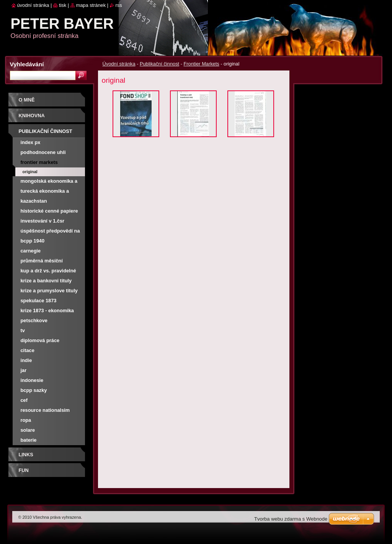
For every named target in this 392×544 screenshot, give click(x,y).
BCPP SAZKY (34, 390)
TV (23, 330)
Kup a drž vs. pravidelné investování (48, 272)
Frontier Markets (202, 64)
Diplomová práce (40, 340)
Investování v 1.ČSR (43, 221)
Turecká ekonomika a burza (45, 192)
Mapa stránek (91, 5)
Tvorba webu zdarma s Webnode (291, 519)
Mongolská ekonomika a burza (49, 182)
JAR (24, 370)
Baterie (29, 440)
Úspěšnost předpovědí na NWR (50, 232)
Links (26, 455)
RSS (119, 5)
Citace (28, 350)
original (30, 172)
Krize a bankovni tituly (46, 281)
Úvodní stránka (119, 64)
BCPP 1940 (33, 241)
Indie (26, 360)
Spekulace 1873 (39, 301)
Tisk (63, 5)
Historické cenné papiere (49, 211)
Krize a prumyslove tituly (49, 291)
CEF (24, 400)
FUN (24, 470)
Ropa (26, 420)
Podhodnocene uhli (43, 152)
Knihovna (32, 116)
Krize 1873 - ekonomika (47, 311)
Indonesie (32, 380)
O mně (27, 100)
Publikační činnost (159, 64)
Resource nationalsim (45, 410)
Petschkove (34, 320)
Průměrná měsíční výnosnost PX (42, 262)
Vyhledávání (27, 64)
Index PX (31, 142)
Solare (28, 430)
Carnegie (31, 251)
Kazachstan (34, 201)
